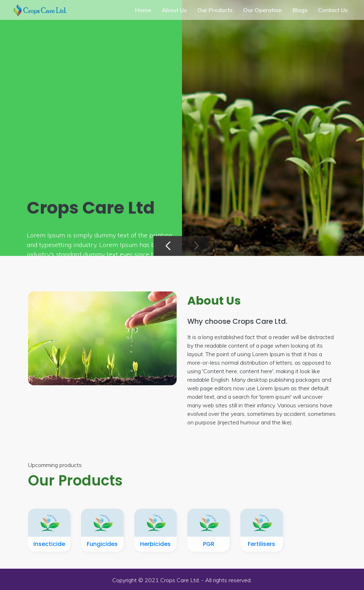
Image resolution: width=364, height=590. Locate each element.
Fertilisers (261, 544)
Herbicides (155, 544)
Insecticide (49, 544)
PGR (209, 544)
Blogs (300, 10)
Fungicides (102, 544)
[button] (168, 246)
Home (143, 10)
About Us (174, 10)
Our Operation (263, 10)
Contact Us (333, 10)
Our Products (215, 10)
